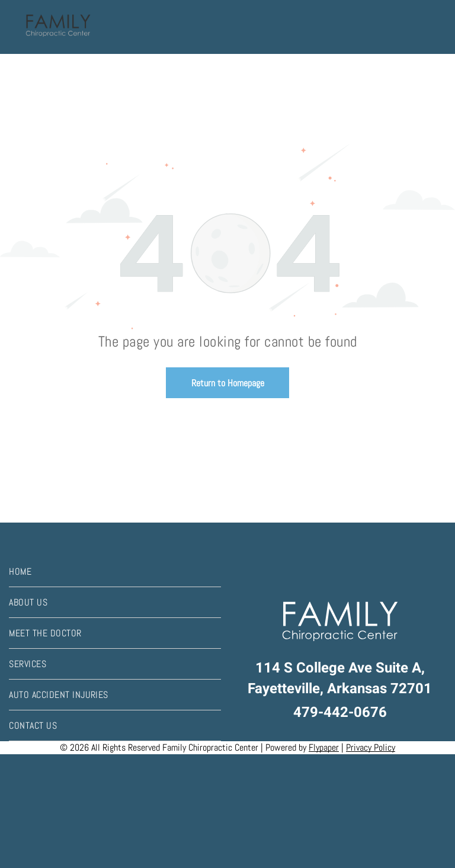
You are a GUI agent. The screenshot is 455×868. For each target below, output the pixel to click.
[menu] (429, 27)
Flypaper (324, 747)
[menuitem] (115, 572)
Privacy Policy (371, 747)
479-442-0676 (340, 712)
